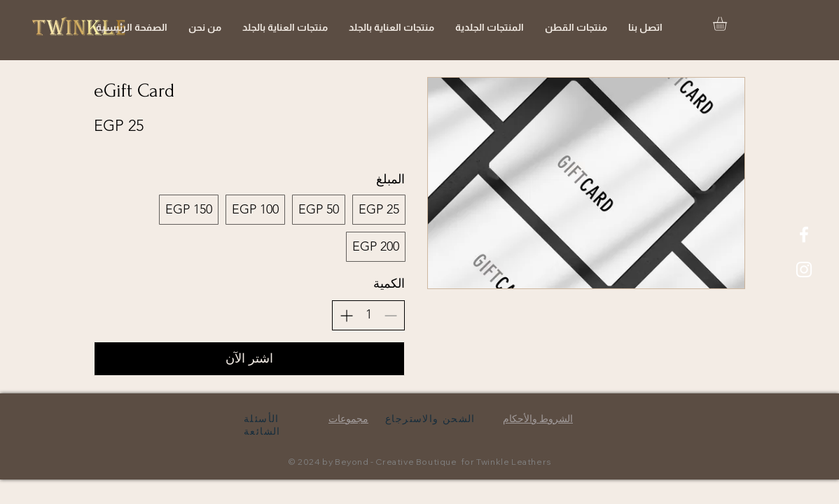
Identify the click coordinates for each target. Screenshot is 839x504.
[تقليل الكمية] (390, 315)
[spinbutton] (368, 315)
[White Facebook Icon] (804, 234)
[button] (728, 24)
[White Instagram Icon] (804, 269)
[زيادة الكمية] (346, 315)
